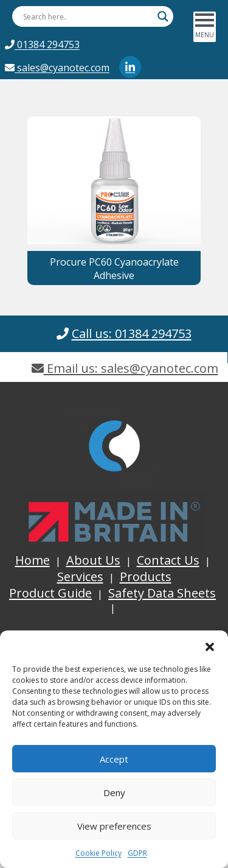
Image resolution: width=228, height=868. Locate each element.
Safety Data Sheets (162, 593)
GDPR (137, 853)
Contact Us (168, 560)
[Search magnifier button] (163, 16)
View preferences (114, 826)
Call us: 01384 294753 (132, 333)
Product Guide (50, 593)
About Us (93, 560)
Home (33, 560)
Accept (114, 759)
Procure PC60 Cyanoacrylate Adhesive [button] (114, 269)
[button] (210, 646)
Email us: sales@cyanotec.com (125, 368)
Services (80, 577)
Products (146, 577)
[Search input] (87, 16)
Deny (114, 792)
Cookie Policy (98, 853)
